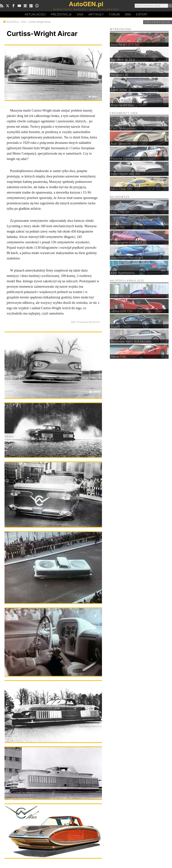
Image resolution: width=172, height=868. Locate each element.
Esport (142, 14)
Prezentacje (61, 14)
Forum (114, 14)
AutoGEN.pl (13, 22)
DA (80, 14)
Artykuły (96, 14)
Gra (128, 14)
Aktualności (35, 14)
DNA (24, 22)
